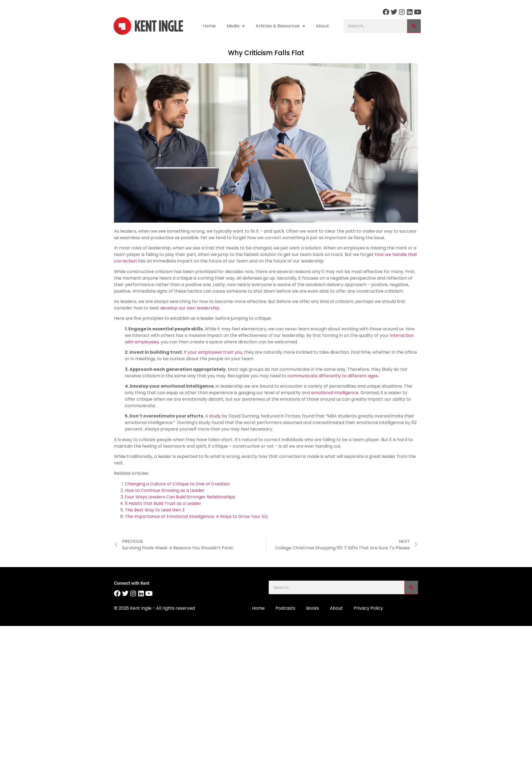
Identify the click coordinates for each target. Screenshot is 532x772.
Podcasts (285, 608)
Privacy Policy (368, 608)
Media (236, 26)
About (322, 26)
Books (313, 608)
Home (209, 26)
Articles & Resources (280, 26)
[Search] (414, 26)
